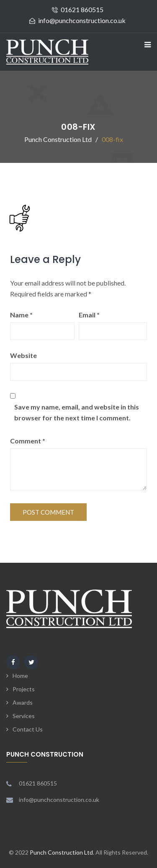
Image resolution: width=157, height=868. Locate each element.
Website (23, 355)
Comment (28, 441)
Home (20, 676)
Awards (23, 702)
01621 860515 (82, 9)
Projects (24, 689)
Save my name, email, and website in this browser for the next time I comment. (77, 412)
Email (89, 315)
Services (24, 716)
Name (21, 315)
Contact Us (28, 729)
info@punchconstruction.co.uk (82, 20)
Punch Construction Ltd (61, 852)
